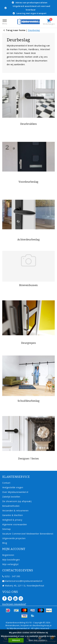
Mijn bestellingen (11, 560)
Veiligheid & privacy (12, 520)
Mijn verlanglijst (10, 564)
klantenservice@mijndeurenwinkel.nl (22, 581)
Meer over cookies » (38, 640)
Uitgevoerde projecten (14, 538)
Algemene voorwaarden (15, 524)
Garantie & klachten (12, 515)
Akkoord (16, 640)
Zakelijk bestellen (11, 497)
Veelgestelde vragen (13, 487)
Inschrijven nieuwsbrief (14, 604)
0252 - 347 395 (11, 576)
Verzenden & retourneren (15, 511)
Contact (6, 483)
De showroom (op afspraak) (18, 501)
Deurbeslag (34, 30)
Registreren (8, 555)
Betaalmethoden (11, 506)
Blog (5, 543)
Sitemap (6, 529)
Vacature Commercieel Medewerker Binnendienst (28, 534)
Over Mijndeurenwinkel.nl (15, 492)
